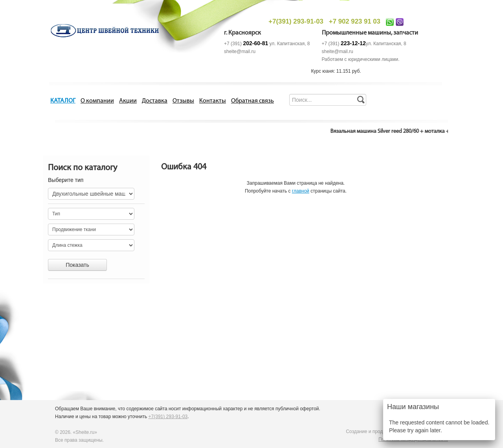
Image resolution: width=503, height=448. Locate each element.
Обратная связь (252, 101)
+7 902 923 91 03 (355, 21)
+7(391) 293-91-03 (296, 21)
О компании (97, 101)
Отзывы (183, 101)
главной (301, 191)
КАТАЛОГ (63, 101)
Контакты (213, 101)
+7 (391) (246, 44)
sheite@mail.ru (240, 51)
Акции (128, 101)
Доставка (155, 101)
